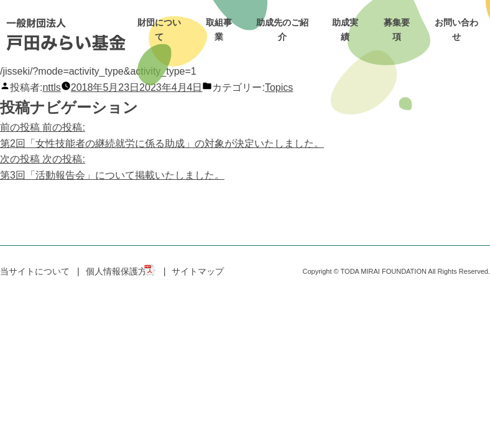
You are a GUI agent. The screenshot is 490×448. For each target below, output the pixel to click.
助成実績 (345, 30)
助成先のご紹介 (282, 30)
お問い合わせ (456, 30)
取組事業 (219, 30)
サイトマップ (198, 271)
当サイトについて (35, 271)
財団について (159, 30)
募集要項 (397, 30)
